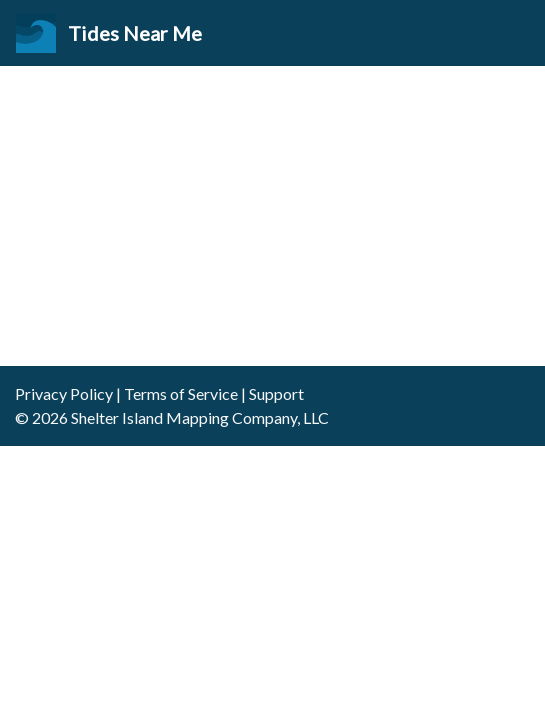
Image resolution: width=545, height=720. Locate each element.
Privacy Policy (64, 393)
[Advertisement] (272, 216)
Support (276, 393)
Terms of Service (181, 393)
